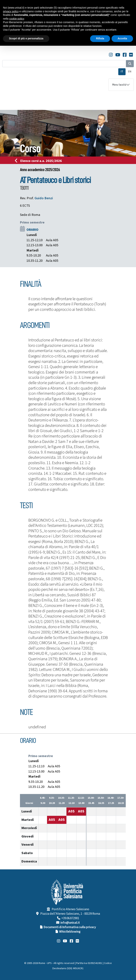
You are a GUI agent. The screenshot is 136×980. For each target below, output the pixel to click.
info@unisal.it (70, 923)
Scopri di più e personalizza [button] (26, 38)
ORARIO (32, 230)
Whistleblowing (70, 932)
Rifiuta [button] (100, 38)
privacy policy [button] (11, 11)
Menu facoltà (119, 85)
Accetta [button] (122, 38)
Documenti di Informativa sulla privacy (70, 927)
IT (122, 72)
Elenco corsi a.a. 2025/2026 (39, 161)
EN (130, 72)
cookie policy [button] (17, 19)
